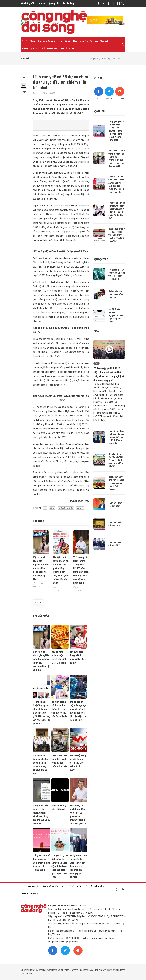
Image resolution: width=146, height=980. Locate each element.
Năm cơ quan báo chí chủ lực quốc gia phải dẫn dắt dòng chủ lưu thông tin (41, 765)
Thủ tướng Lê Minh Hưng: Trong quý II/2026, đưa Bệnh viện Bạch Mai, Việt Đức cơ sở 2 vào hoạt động (81, 570)
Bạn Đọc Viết (33, 886)
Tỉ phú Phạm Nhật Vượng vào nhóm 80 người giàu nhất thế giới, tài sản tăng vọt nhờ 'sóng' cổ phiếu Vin (42, 713)
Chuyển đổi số (64, 41)
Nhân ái (25, 894)
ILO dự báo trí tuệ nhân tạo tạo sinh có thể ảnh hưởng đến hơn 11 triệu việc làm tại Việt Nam (78, 711)
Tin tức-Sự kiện (28, 41)
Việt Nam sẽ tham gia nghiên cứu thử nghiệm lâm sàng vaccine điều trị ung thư (41, 568)
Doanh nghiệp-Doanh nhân (33, 48)
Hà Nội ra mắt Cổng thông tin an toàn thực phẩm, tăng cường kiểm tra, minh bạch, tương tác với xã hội (61, 570)
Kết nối (98, 78)
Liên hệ (41, 3)
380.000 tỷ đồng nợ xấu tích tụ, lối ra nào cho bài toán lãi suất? (78, 763)
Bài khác (39, 521)
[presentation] (36, 602)
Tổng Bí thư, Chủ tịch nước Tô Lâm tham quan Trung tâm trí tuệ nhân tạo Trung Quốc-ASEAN (78, 866)
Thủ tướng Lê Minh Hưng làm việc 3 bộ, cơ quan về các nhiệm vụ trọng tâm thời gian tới (78, 815)
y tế (45, 508)
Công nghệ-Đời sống (47, 41)
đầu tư (52, 508)
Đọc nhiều (99, 111)
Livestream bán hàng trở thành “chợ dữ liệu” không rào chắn (59, 761)
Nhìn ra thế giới (80, 41)
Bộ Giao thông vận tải (66, 508)
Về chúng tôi (27, 3)
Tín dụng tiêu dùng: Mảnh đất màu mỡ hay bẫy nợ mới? (78, 657)
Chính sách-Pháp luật (99, 41)
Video (71, 48)
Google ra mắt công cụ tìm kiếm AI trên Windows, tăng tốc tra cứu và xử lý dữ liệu (42, 815)
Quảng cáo (54, 3)
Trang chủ (93, 59)
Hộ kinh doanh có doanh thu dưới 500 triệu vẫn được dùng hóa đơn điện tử (59, 709)
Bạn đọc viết (101, 259)
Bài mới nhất (41, 616)
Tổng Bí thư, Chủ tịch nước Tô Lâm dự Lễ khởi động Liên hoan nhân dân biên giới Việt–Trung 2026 (60, 866)
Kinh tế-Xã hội (99, 886)
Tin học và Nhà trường (56, 48)
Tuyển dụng (69, 3)
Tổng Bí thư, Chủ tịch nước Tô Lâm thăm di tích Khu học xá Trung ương (42, 863)
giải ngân (80, 508)
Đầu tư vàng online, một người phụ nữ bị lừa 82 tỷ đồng (59, 657)
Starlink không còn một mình (59, 807)
